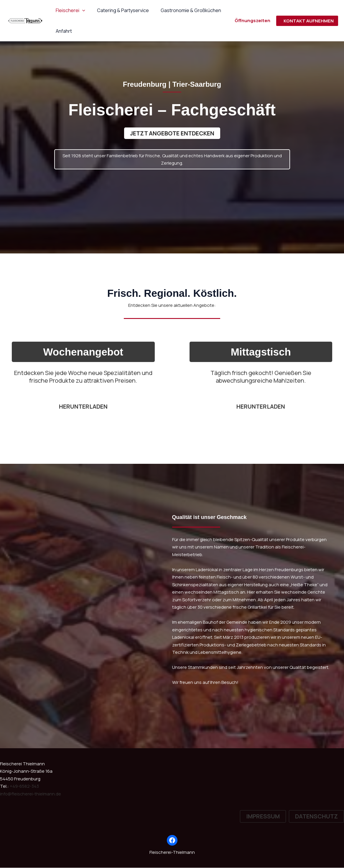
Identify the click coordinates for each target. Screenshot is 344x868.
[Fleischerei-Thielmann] (25, 20)
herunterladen (83, 407)
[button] (81, 10)
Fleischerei (69, 10)
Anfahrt (63, 31)
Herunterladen (261, 407)
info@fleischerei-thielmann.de (31, 794)
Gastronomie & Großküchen (185, 10)
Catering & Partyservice (119, 10)
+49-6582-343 (24, 786)
